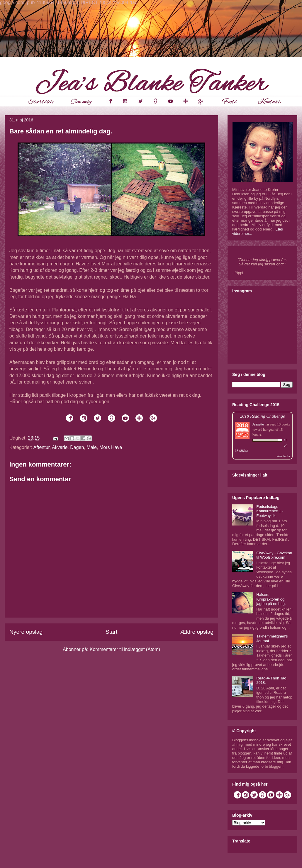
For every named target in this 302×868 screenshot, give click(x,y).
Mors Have (111, 447)
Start (112, 632)
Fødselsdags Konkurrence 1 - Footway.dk (270, 511)
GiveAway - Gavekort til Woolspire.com (274, 555)
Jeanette (258, 424)
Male (92, 447)
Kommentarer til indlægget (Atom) (125, 649)
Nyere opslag (26, 632)
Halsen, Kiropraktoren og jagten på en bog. (271, 599)
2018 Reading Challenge (262, 416)
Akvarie (60, 447)
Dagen (77, 447)
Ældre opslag (197, 632)
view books (283, 456)
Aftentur (41, 447)
